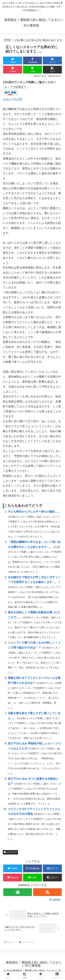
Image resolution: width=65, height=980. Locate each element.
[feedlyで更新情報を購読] (18, 892)
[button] (52, 70)
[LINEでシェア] (33, 70)
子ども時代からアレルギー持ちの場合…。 (34, 512)
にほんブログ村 (12, 99)
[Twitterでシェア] (13, 60)
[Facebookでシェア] (33, 60)
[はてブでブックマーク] (52, 60)
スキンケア (10, 852)
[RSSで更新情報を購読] (47, 892)
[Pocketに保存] (13, 70)
